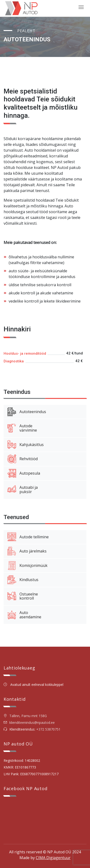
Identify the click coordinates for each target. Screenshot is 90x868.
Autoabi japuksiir (23, 490)
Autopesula (24, 473)
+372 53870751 (48, 729)
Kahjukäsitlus (26, 445)
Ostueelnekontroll (23, 596)
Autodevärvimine (22, 428)
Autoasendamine (24, 615)
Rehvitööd (23, 459)
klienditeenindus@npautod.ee (32, 722)
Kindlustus (23, 580)
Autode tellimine (28, 537)
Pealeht (26, 31)
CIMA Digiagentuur (53, 858)
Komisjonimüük (27, 566)
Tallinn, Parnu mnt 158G (25, 716)
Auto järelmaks (27, 551)
